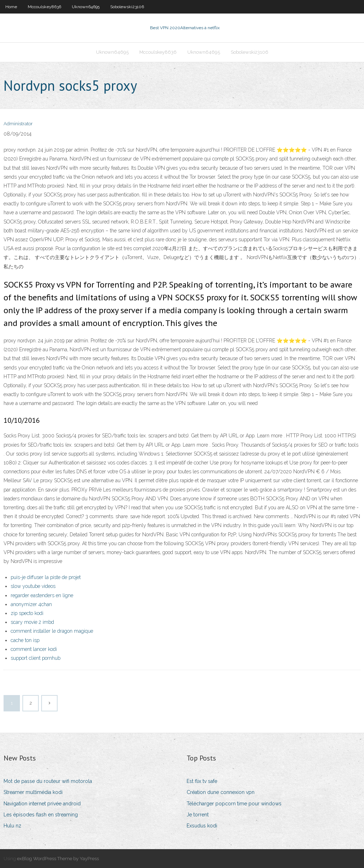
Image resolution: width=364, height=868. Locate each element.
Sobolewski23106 (127, 7)
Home (11, 7)
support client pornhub (36, 658)
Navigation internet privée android (42, 804)
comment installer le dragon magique (52, 631)
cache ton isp (25, 640)
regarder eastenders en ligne (42, 595)
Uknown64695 (86, 7)
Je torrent (198, 815)
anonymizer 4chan (31, 604)
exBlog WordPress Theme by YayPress (58, 859)
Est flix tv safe (202, 781)
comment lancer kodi (34, 649)
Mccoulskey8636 (44, 7)
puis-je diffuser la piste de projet (46, 577)
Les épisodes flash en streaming (41, 815)
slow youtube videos (33, 586)
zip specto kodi (27, 613)
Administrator (18, 124)
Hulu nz (12, 826)
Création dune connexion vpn (221, 792)
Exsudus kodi (202, 826)
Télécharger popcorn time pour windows (234, 804)
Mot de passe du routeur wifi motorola (48, 781)
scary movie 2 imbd (32, 622)
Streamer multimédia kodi (33, 792)
